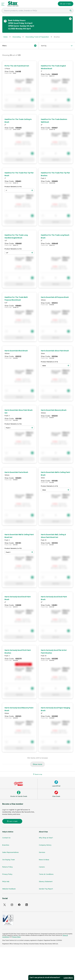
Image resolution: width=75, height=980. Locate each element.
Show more (37, 764)
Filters (19, 46)
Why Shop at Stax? (46, 838)
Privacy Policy (7, 874)
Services (42, 852)
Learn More (68, 978)
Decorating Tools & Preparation (37, 37)
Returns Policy (7, 867)
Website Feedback (9, 889)
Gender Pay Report (46, 889)
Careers (42, 867)
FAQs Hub (6, 881)
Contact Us (6, 838)
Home (5, 37)
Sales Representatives (10, 852)
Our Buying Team (9, 860)
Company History (45, 845)
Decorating (17, 37)
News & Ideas (44, 860)
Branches (6, 845)
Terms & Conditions (46, 874)
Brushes (57, 37)
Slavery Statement (46, 881)
